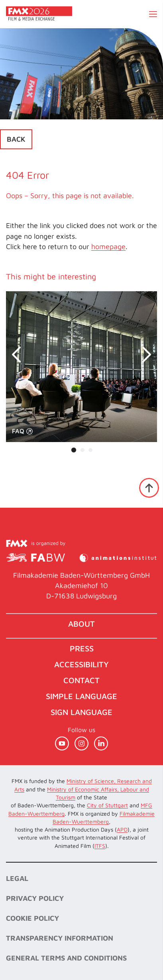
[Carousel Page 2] (82, 450)
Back (16, 139)
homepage (108, 246)
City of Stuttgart (107, 805)
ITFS (100, 846)
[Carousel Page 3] (90, 450)
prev (20, 355)
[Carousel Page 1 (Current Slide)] (74, 450)
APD (122, 829)
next (143, 355)
